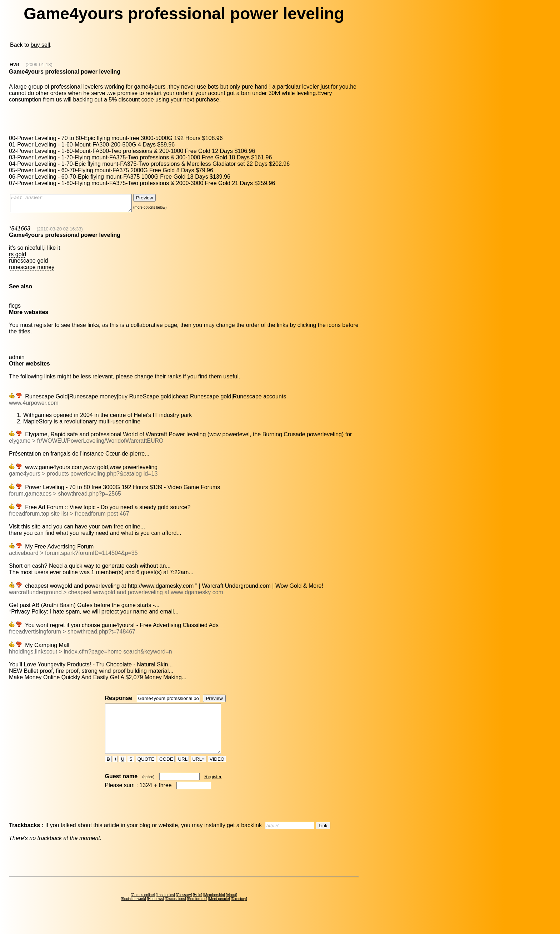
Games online (143, 908)
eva (15, 64)
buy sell (40, 45)
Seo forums (197, 912)
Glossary (184, 908)
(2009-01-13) (39, 64)
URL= (199, 772)
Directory (239, 912)
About (231, 908)
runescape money (32, 270)
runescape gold (28, 264)
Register (213, 789)
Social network (133, 912)
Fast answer (78, 205)
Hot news (155, 912)
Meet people (219, 912)
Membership (214, 908)
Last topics (165, 908)
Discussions (175, 912)
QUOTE (146, 772)
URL (183, 772)
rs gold (17, 257)
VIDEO (217, 772)
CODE (166, 772)
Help (198, 908)
